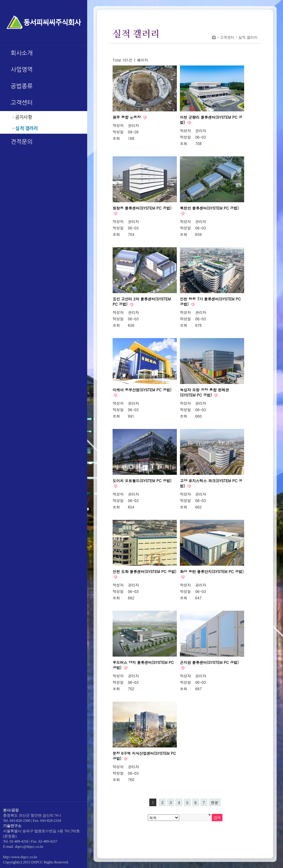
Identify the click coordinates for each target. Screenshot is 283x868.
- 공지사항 (22, 117)
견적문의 (22, 142)
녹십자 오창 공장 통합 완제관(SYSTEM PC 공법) (204, 392)
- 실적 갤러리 (25, 128)
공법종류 (22, 86)
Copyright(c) (13, 862)
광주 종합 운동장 (127, 117)
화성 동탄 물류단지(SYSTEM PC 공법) (212, 571)
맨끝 (215, 802)
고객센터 (22, 103)
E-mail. (9, 847)
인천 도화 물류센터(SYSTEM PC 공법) (144, 571)
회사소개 (22, 53)
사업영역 (22, 70)
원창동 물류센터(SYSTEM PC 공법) (142, 208)
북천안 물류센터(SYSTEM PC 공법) (209, 208)
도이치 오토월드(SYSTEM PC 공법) (142, 481)
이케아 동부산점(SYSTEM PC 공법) (142, 390)
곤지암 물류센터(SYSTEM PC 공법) (209, 662)
